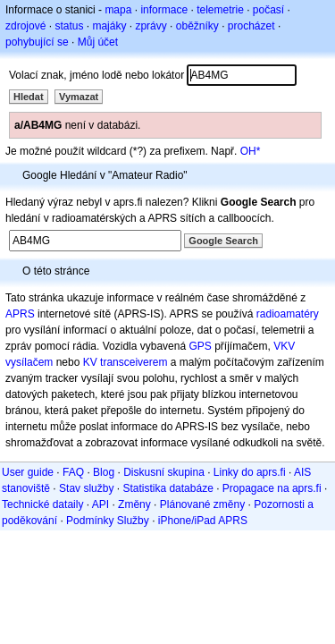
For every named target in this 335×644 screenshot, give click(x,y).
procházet (251, 26)
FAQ (73, 472)
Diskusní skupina (164, 472)
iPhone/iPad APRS (203, 521)
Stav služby (86, 488)
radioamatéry (288, 314)
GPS (200, 346)
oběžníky (197, 26)
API (100, 504)
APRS (20, 314)
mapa (118, 10)
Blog (104, 472)
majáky (109, 26)
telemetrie (220, 10)
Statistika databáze (167, 488)
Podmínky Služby (108, 521)
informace (164, 10)
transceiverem (134, 362)
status (69, 26)
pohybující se (37, 42)
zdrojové (25, 26)
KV (90, 362)
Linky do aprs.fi (250, 472)
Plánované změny (202, 504)
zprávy (151, 26)
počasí (268, 10)
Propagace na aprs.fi (272, 488)
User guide (28, 472)
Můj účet (98, 42)
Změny (134, 504)
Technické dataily (42, 504)
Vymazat (79, 97)
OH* (251, 151)
